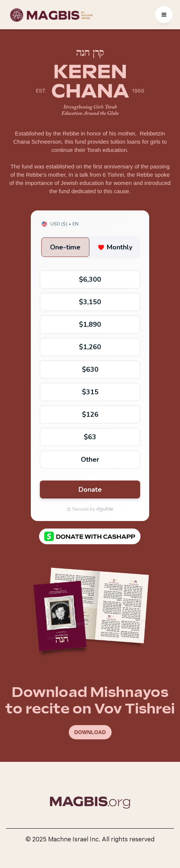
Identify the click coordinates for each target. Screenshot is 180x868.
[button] (164, 15)
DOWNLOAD (90, 732)
